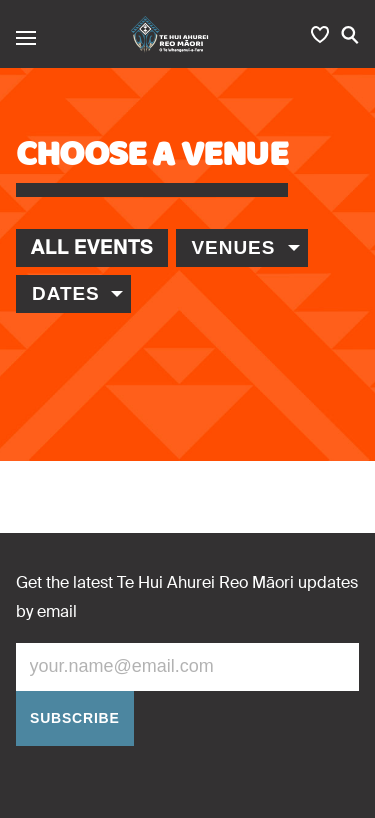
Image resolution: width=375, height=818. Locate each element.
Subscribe (75, 718)
